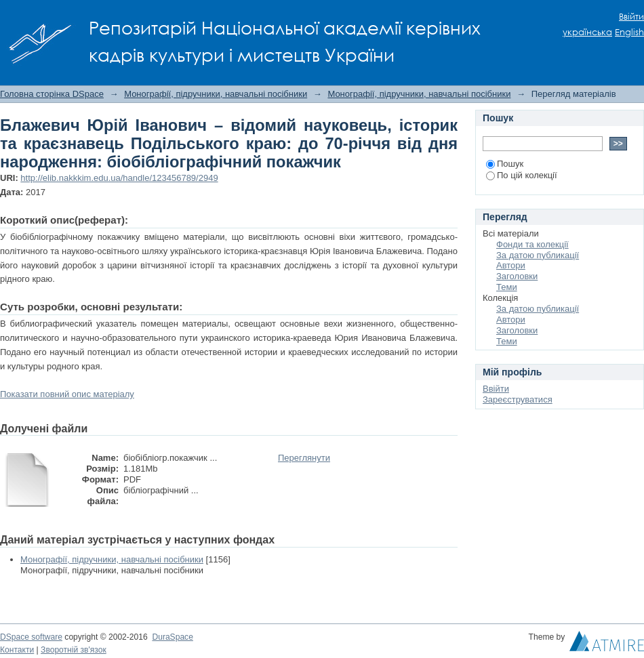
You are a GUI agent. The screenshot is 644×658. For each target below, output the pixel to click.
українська (587, 32)
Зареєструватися (518, 399)
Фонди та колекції (532, 244)
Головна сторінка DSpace (52, 94)
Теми (507, 287)
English (629, 32)
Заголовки (517, 276)
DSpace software (31, 637)
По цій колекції (522, 175)
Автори (511, 265)
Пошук (505, 164)
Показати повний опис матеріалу (67, 394)
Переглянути (304, 458)
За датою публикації (538, 255)
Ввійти (631, 17)
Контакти (17, 650)
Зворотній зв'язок (74, 650)
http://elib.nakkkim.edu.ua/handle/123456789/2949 (119, 178)
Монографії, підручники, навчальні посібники (216, 94)
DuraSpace (172, 637)
